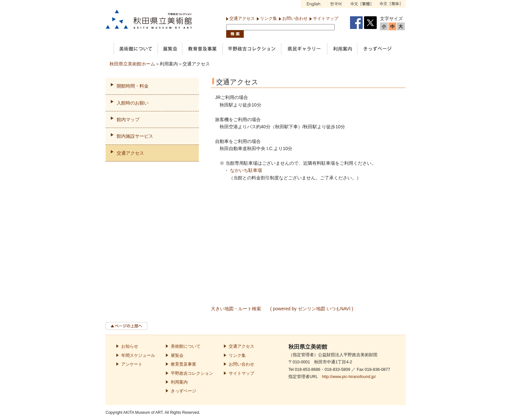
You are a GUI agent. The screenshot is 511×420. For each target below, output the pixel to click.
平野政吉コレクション (192, 373)
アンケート (132, 364)
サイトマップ (326, 18)
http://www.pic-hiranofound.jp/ (349, 377)
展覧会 (177, 356)
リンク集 (269, 18)
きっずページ (183, 391)
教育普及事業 (183, 364)
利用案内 (179, 382)
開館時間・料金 (133, 86)
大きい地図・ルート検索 (236, 309)
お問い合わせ (295, 18)
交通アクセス (242, 18)
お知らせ (130, 346)
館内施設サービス (135, 136)
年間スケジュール (138, 356)
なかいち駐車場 (246, 170)
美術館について (186, 346)
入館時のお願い (133, 103)
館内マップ (128, 119)
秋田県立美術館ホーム (132, 64)
